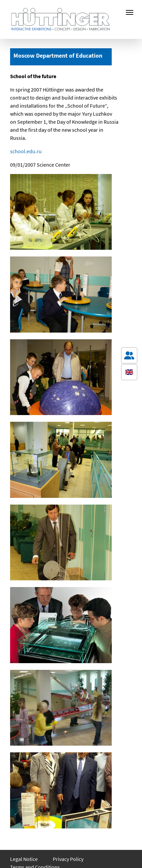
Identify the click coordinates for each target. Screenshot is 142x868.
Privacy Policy (68, 859)
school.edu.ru (26, 151)
